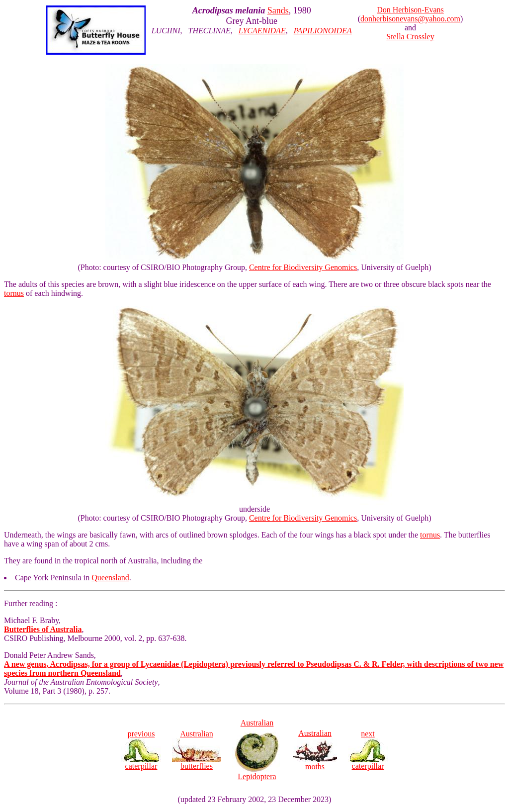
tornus (14, 293)
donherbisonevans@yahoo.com (410, 19)
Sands (278, 10)
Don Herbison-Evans (410, 10)
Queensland (110, 578)
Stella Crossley (410, 37)
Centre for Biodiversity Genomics (303, 267)
